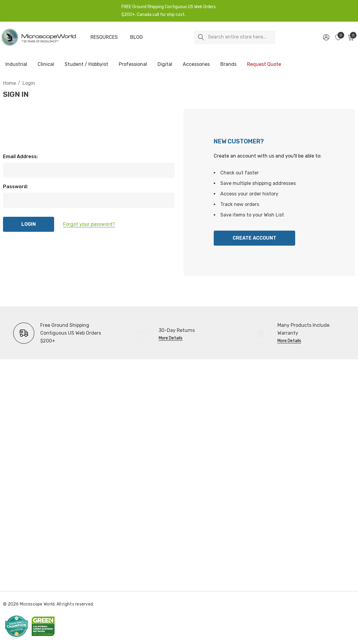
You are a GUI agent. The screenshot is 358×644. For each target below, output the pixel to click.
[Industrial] (16, 65)
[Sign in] (326, 37)
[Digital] (165, 65)
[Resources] (104, 37)
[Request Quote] (264, 64)
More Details (171, 338)
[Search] (201, 37)
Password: (15, 187)
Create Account (254, 238)
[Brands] (228, 65)
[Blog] (136, 37)
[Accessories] (196, 65)
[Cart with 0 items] (350, 37)
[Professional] (133, 65)
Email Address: (20, 156)
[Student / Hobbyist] (86, 65)
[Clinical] (46, 65)
